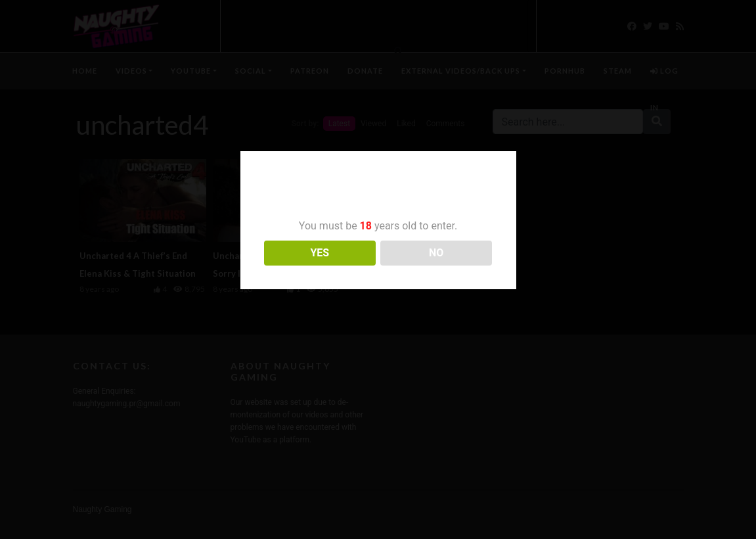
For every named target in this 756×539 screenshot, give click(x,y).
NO (436, 253)
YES (320, 253)
